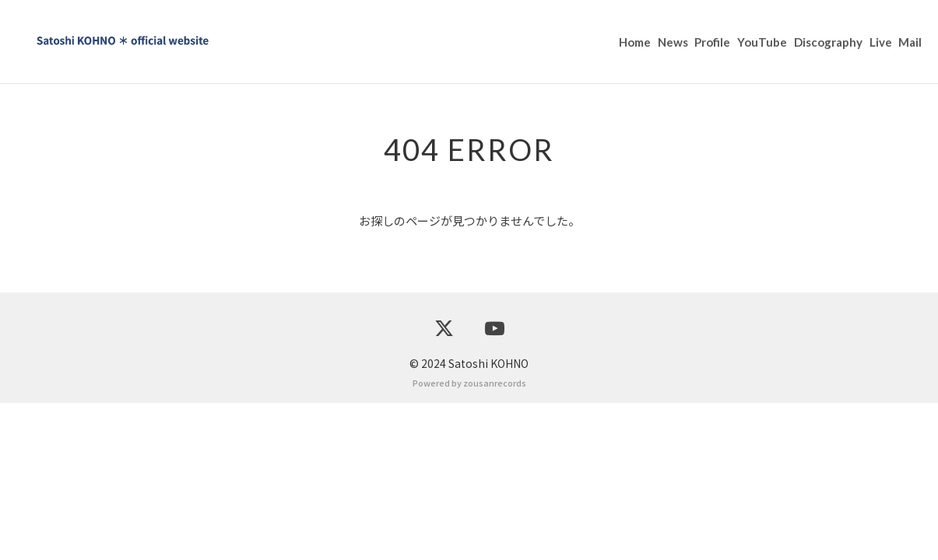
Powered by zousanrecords (469, 540)
